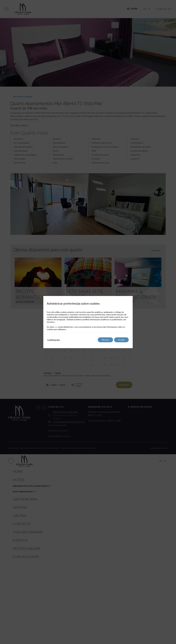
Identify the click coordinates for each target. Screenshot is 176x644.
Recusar (105, 340)
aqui (56, 327)
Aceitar (121, 340)
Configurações (54, 340)
